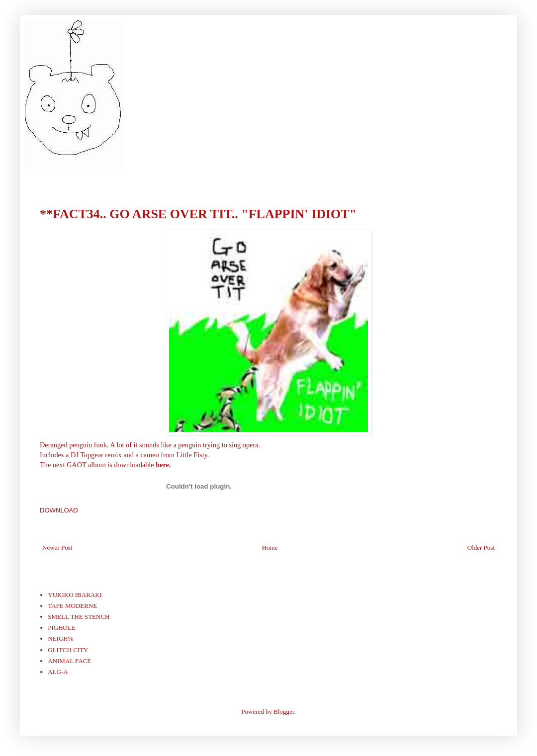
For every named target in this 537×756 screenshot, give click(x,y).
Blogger (284, 712)
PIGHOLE (62, 628)
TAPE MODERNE (72, 606)
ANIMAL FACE (69, 661)
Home (270, 547)
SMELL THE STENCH (79, 617)
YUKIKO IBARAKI (75, 595)
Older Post (481, 547)
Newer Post (57, 547)
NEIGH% (60, 638)
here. (163, 465)
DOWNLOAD (59, 510)
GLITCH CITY (68, 650)
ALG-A (58, 672)
